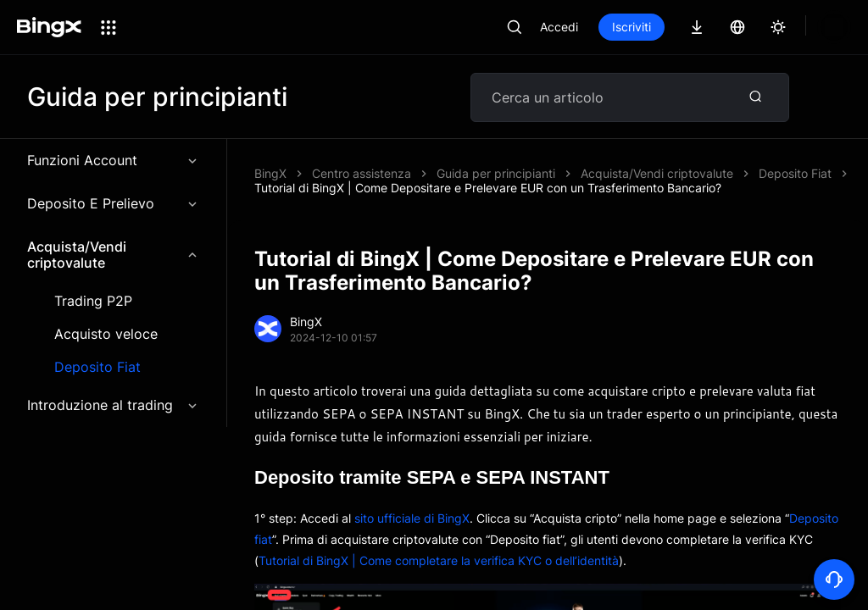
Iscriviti (632, 27)
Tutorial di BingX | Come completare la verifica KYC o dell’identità (439, 560)
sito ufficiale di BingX (412, 518)
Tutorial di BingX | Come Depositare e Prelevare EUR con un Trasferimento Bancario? (488, 188)
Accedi (559, 27)
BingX (270, 173)
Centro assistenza (362, 173)
